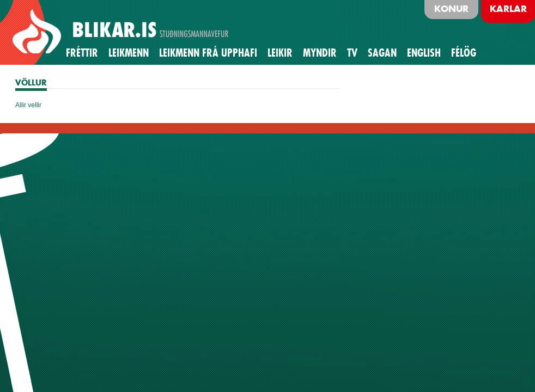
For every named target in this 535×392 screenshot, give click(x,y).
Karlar (508, 9)
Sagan (382, 53)
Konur (451, 9)
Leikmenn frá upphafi (208, 53)
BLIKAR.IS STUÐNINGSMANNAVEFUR (122, 32)
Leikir (280, 53)
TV (352, 53)
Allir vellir (28, 105)
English (424, 53)
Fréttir (82, 53)
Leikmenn (129, 53)
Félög (464, 53)
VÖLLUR (31, 82)
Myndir (320, 53)
